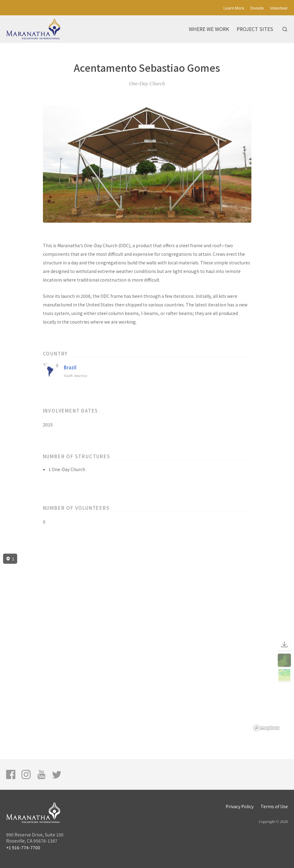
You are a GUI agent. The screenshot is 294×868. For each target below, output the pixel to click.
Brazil (70, 367)
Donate (257, 8)
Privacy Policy (240, 806)
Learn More (234, 8)
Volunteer (279, 8)
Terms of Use (274, 806)
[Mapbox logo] (266, 728)
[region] (147, 643)
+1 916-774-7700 (23, 847)
